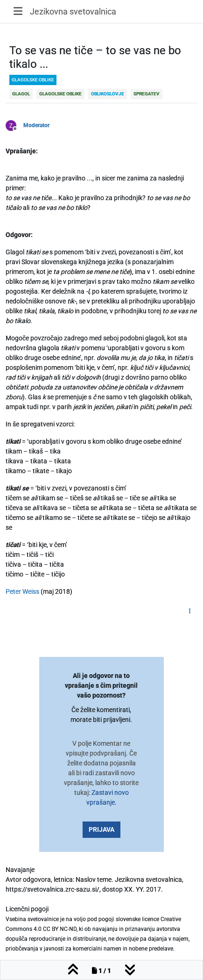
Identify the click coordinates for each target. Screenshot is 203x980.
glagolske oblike (33, 80)
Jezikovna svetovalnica (73, 11)
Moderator (36, 125)
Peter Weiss (22, 591)
